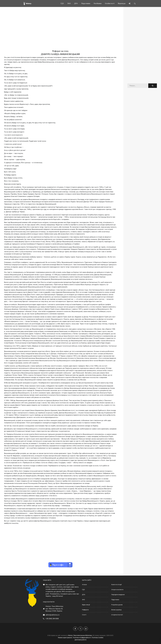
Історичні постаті (117, 615)
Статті (84, 615)
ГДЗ (83, 590)
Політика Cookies (98, 638)
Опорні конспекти (117, 590)
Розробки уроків (117, 605)
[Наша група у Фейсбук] (75, 629)
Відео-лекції (86, 605)
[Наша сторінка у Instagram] (86, 629)
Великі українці (116, 610)
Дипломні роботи (80, 640)
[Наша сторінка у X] (80, 629)
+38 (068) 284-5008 (52, 619)
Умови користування (65, 638)
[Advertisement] (60, 32)
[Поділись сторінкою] (129, 3)
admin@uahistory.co (53, 615)
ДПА (84, 595)
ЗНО (83, 600)
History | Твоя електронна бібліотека (80, 635)
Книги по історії (116, 585)
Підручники (115, 600)
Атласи (84, 585)
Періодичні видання (118, 595)
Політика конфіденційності (82, 638)
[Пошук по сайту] (135, 3)
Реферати (85, 610)
